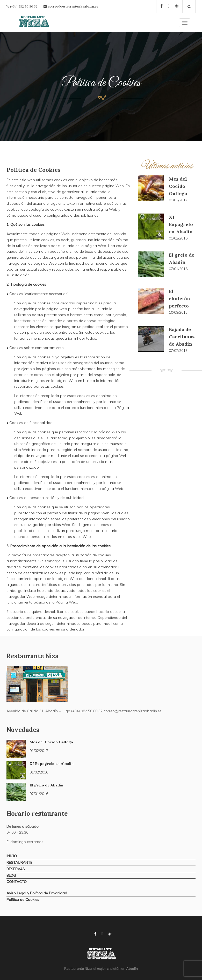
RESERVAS (16, 869)
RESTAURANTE (19, 862)
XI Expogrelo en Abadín (181, 224)
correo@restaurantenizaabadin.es (73, 6)
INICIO (12, 856)
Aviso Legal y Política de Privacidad (37, 893)
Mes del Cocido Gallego (178, 186)
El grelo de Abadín (46, 785)
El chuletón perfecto (180, 299)
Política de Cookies (23, 900)
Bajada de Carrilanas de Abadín (182, 337)
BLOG (11, 875)
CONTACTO (17, 882)
